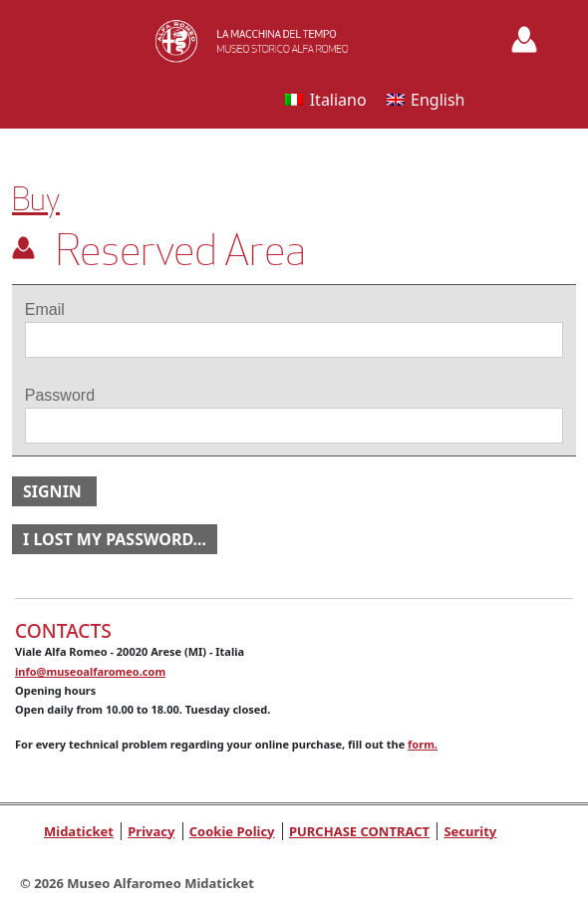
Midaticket (79, 831)
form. (423, 744)
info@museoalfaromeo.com (90, 671)
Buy (36, 200)
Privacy (151, 831)
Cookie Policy (232, 831)
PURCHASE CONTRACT (359, 831)
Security (470, 831)
